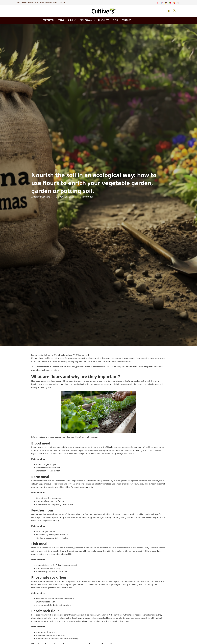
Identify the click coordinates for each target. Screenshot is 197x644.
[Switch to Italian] (178, 3)
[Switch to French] (162, 3)
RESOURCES (104, 20)
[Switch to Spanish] (174, 3)
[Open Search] (169, 11)
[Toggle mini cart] (180, 11)
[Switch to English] (158, 3)
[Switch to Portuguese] (170, 3)
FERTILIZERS (49, 20)
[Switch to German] (166, 3)
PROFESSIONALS (87, 20)
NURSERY (72, 20)
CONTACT (126, 20)
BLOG (115, 20)
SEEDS (61, 20)
